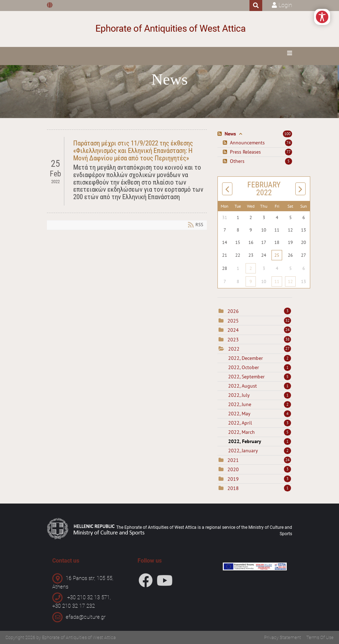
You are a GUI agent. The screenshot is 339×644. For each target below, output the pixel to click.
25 (277, 255)
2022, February (260, 441)
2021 (233, 460)
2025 (233, 321)
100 (287, 134)
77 (289, 152)
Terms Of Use (320, 637)
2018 (233, 488)
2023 (233, 340)
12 (290, 281)
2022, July (260, 395)
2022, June (260, 404)
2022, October (260, 367)
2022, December (260, 358)
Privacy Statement (282, 637)
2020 (233, 469)
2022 (234, 349)
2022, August (260, 386)
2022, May (260, 414)
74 (289, 143)
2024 (233, 330)
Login (285, 5)
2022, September (260, 377)
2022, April (260, 423)
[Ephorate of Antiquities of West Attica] (170, 29)
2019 (233, 479)
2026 (233, 311)
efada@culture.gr (86, 617)
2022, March (260, 432)
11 (277, 281)
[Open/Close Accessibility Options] (322, 17)
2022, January (260, 451)
